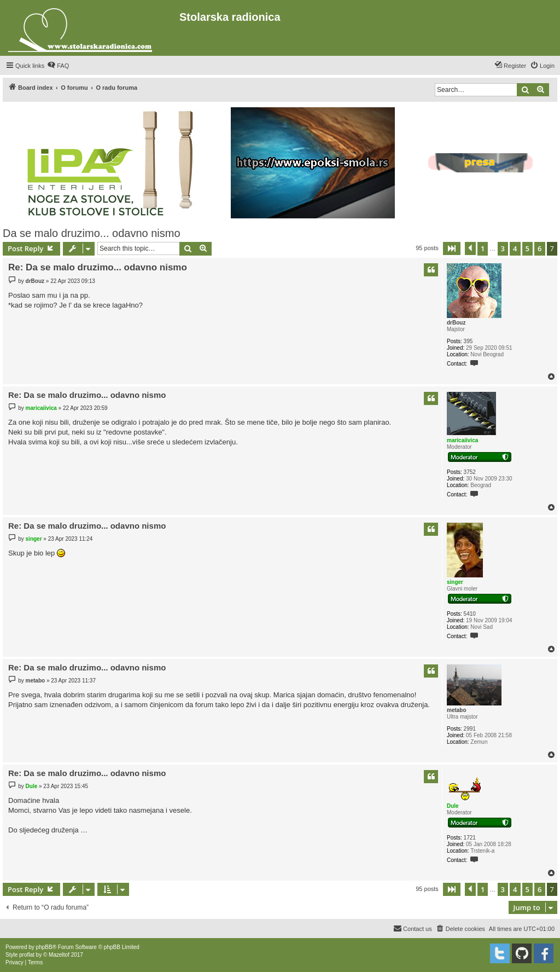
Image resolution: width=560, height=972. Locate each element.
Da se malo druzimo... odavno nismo (92, 233)
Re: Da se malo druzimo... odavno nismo (98, 267)
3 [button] (503, 248)
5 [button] (527, 248)
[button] (452, 248)
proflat (27, 955)
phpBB (44, 947)
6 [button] (539, 248)
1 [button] (483, 248)
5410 (470, 614)
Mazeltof (59, 955)
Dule (453, 806)
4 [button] (515, 248)
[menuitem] (58, 66)
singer (455, 582)
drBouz (456, 323)
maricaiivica (462, 440)
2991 (470, 729)
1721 (470, 838)
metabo (457, 710)
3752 (470, 472)
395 (468, 341)
